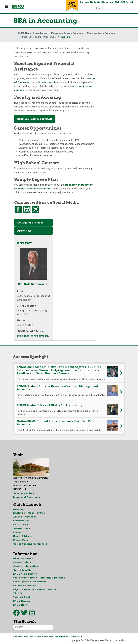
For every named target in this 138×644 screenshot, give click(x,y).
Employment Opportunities (29, 513)
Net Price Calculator (25, 586)
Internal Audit (22, 597)
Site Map (18, 637)
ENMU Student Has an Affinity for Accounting (49, 405)
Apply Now (24, 231)
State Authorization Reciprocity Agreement (39, 578)
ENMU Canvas (21, 525)
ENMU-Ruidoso (22, 601)
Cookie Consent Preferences (30, 544)
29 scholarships (48, 82)
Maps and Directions (27, 497)
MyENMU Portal (124, 2)
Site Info (29, 637)
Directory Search (23, 558)
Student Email (22, 528)
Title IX (18, 593)
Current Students (90, 2)
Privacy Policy (21, 540)
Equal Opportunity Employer (30, 582)
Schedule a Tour (24, 493)
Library (17, 532)
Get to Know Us (22, 570)
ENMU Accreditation (25, 574)
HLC (83, 637)
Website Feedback (44, 637)
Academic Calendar (25, 517)
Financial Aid (21, 521)
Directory (108, 2)
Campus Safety (22, 562)
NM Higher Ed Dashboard (67, 637)
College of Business (30, 223)
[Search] (113, 9)
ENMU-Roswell (22, 605)
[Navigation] (7, 7)
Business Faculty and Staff (35, 119)
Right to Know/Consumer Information (35, 589)
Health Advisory (22, 536)
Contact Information (26, 566)
